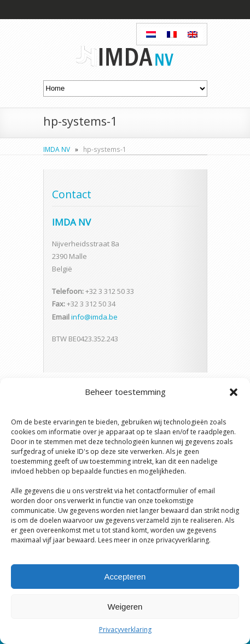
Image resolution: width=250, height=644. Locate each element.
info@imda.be (94, 317)
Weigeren (125, 607)
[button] (234, 392)
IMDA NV (57, 149)
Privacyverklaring (125, 630)
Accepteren (125, 577)
